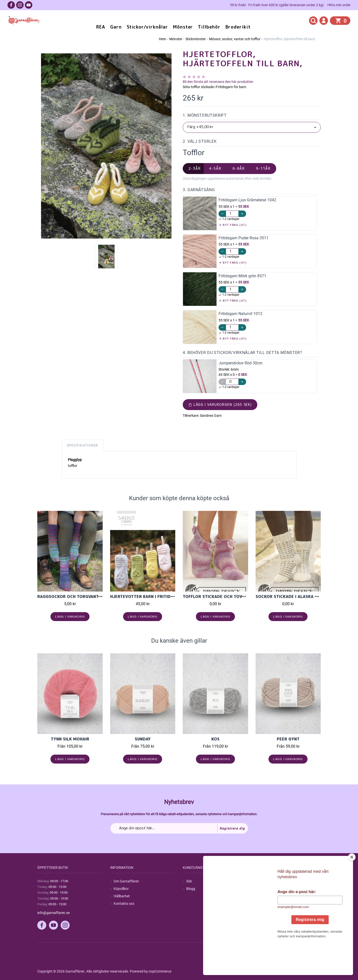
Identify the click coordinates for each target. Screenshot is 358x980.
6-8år (239, 168)
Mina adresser (270, 896)
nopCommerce (160, 971)
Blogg (191, 889)
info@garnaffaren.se (53, 913)
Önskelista (267, 911)
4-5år (215, 168)
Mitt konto (267, 881)
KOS (215, 739)
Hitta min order (339, 5)
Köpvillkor (121, 889)
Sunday (143, 739)
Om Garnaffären (126, 881)
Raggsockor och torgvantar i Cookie (80, 596)
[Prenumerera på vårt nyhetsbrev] (179, 828)
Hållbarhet (122, 896)
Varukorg (266, 904)
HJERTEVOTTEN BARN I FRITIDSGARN (147, 596)
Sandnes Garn (211, 416)
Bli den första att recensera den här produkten (218, 82)
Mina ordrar (268, 889)
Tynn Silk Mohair (70, 739)
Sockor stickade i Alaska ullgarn (294, 596)
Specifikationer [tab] (83, 445)
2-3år (195, 168)
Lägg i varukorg (70, 616)
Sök (189, 881)
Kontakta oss (124, 904)
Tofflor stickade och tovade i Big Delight (231, 596)
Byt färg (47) (233, 225)
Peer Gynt (288, 739)
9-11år (263, 168)
